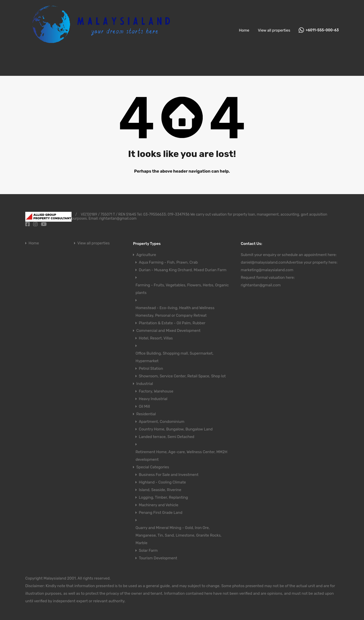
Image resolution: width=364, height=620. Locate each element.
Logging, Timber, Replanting (163, 497)
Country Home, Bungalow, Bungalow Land (176, 429)
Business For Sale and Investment (169, 475)
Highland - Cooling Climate (162, 482)
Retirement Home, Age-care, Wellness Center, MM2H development (181, 456)
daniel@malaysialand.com (263, 262)
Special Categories (153, 467)
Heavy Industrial (153, 399)
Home (244, 30)
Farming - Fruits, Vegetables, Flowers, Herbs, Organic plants (182, 289)
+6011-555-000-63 (322, 30)
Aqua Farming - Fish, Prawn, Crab (168, 262)
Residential (146, 414)
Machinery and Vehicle (158, 505)
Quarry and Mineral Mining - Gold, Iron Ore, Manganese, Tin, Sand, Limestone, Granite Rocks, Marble (178, 535)
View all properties (274, 30)
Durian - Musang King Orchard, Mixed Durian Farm (183, 270)
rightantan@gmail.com (261, 285)
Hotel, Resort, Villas (156, 338)
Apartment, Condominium (162, 422)
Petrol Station (151, 369)
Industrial (145, 384)
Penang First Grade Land (161, 513)
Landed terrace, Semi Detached (166, 437)
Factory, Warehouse (156, 391)
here (332, 255)
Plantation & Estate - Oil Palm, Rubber (172, 323)
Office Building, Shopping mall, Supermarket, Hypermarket (174, 357)
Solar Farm (148, 550)
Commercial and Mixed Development (168, 331)
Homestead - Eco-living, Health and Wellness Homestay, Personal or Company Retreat (175, 312)
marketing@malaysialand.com (267, 270)
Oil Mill (144, 406)
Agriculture (146, 255)
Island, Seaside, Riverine (160, 490)
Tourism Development (158, 558)
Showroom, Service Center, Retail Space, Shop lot (182, 376)
